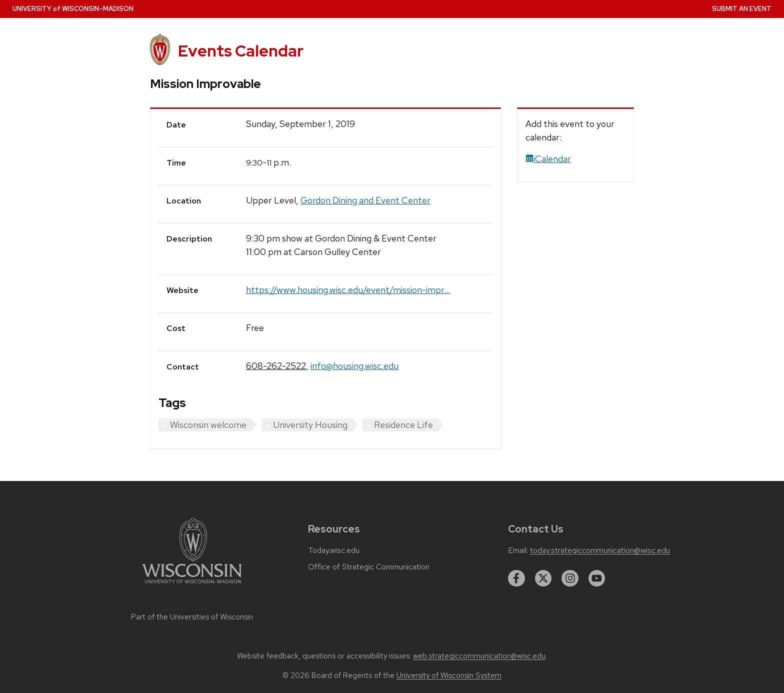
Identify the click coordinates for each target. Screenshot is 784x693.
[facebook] (516, 578)
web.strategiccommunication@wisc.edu (479, 656)
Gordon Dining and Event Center (365, 200)
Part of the (192, 617)
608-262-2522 (276, 366)
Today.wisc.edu (334, 550)
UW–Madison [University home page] (73, 9)
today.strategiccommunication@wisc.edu (600, 550)
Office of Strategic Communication (369, 567)
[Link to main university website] (192, 585)
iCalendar (548, 159)
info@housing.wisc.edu (354, 366)
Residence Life (403, 425)
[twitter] (543, 578)
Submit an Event (742, 9)
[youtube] (597, 578)
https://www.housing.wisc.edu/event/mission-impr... (348, 290)
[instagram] (570, 578)
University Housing (310, 425)
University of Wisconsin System (449, 675)
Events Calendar (241, 51)
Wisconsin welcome (208, 425)
